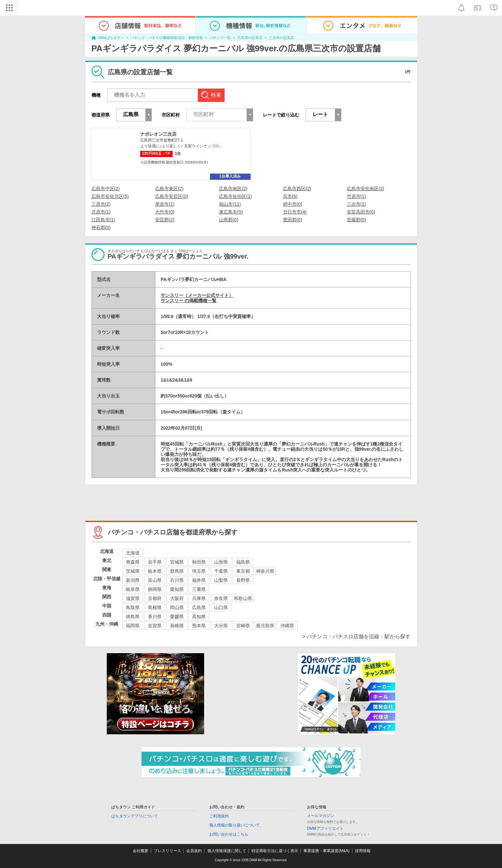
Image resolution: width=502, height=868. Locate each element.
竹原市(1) (356, 196)
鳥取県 (133, 607)
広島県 (199, 607)
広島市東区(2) (169, 189)
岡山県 (177, 607)
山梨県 (221, 580)
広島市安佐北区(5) (110, 196)
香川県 (155, 617)
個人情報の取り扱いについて (235, 825)
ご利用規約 (219, 816)
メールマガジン (321, 816)
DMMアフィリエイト (325, 828)
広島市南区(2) (233, 189)
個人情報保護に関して (227, 851)
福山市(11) (230, 204)
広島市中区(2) (106, 189)
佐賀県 (155, 626)
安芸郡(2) (165, 220)
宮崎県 (243, 626)
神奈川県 (265, 571)
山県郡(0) (229, 220)
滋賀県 (133, 598)
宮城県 (177, 562)
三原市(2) (101, 204)
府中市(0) (293, 204)
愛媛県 (177, 617)
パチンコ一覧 (220, 38)
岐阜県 (133, 589)
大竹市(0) (165, 212)
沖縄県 (287, 626)
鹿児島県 (265, 626)
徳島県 (133, 617)
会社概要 (141, 851)
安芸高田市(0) (361, 212)
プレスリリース (167, 851)
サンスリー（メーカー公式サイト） (197, 295)
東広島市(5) (231, 212)
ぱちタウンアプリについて (135, 816)
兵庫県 (199, 598)
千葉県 (221, 571)
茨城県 (133, 571)
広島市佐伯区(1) (235, 196)
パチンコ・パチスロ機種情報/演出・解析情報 (167, 38)
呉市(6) (290, 196)
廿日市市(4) (295, 212)
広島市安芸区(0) (171, 196)
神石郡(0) (101, 227)
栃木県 (155, 571)
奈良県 (221, 598)
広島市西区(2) (297, 189)
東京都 (243, 571)
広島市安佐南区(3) (366, 189)
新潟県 (133, 580)
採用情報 (363, 851)
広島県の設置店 (250, 38)
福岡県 (133, 626)
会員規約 (194, 851)
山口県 (221, 607)
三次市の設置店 (282, 38)
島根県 (155, 607)
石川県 (177, 580)
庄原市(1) (101, 212)
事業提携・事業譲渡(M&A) (326, 851)
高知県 (199, 617)
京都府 (155, 598)
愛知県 (177, 589)
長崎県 (177, 626)
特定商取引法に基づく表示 (275, 851)
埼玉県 (199, 571)
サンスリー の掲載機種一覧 (189, 300)
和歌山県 (243, 598)
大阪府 (177, 598)
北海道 (133, 553)
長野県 (243, 580)
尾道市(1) (165, 204)
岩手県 (155, 562)
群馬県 (177, 571)
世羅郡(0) (356, 220)
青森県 (133, 562)
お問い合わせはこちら (229, 834)
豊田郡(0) (293, 220)
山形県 (221, 562)
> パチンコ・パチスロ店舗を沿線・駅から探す (357, 636)
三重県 (199, 589)
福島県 (243, 562)
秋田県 (199, 562)
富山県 (155, 580)
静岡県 (155, 589)
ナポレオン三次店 (158, 134)
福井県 (199, 580)
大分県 (221, 626)
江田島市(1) (103, 220)
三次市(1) (356, 204)
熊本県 (199, 626)
